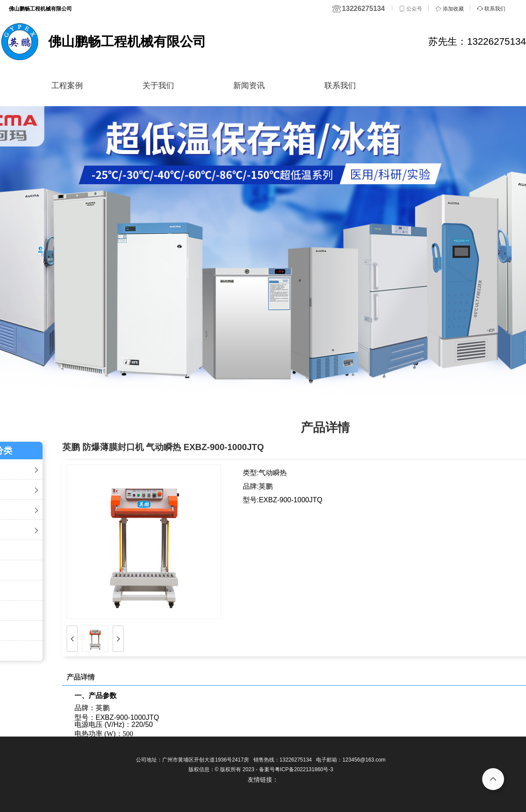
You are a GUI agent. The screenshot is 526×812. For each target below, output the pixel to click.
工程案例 (67, 86)
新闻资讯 (249, 86)
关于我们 (158, 86)
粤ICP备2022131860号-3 (304, 769)
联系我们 (340, 86)
